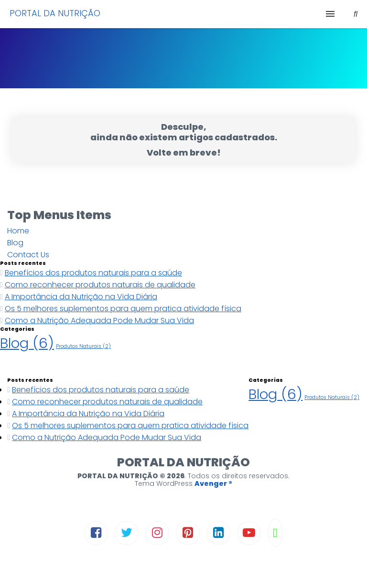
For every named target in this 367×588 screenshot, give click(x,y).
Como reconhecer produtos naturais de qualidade (100, 285)
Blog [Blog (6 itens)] (27, 343)
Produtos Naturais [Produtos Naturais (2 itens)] (83, 346)
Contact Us (28, 255)
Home (18, 231)
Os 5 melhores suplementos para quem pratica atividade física (123, 309)
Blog (15, 243)
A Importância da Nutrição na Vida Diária (81, 297)
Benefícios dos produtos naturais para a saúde (93, 273)
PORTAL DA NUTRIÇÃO (55, 13)
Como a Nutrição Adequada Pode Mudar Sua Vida (99, 320)
